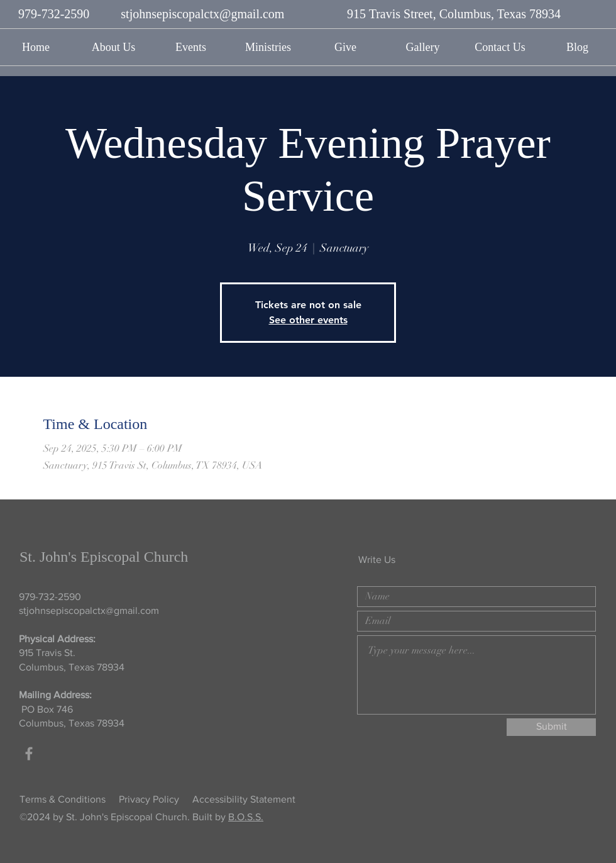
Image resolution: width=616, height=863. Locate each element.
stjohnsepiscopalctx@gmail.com (202, 14)
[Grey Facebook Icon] (29, 754)
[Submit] (551, 727)
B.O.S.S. (246, 817)
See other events (308, 320)
